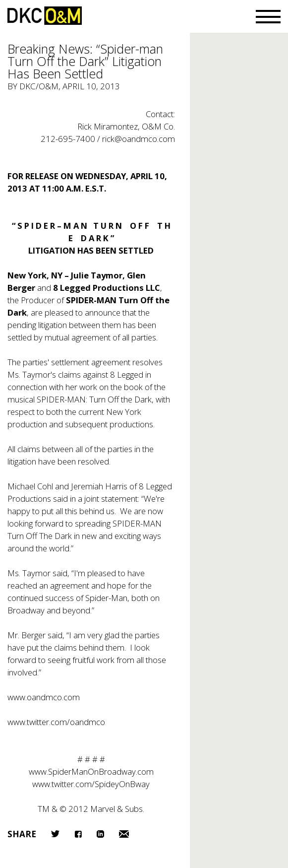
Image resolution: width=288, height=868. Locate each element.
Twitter (55, 834)
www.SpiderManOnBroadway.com (91, 771)
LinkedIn (100, 834)
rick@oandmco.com (139, 139)
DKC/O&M (45, 16)
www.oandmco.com (44, 697)
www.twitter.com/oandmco (56, 722)
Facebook (78, 834)
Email (124, 834)
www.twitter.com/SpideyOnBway (91, 784)
